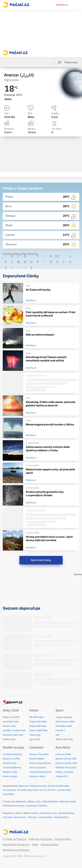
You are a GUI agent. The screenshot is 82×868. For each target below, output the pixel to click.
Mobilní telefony (32, 813)
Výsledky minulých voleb (14, 731)
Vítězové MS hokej (64, 739)
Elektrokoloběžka (50, 802)
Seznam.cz (62, 5)
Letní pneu (8, 817)
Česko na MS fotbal (38, 731)
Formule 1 (60, 731)
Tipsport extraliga (64, 717)
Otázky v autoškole (64, 772)
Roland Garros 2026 (65, 722)
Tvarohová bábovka (12, 768)
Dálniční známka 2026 (66, 759)
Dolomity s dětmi (37, 776)
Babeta (31, 802)
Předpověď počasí (38, 786)
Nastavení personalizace (16, 850)
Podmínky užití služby (40, 839)
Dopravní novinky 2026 (66, 763)
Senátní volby (9, 726)
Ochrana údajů (62, 839)
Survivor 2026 (64, 790)
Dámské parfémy (66, 813)
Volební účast (9, 739)
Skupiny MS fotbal (38, 726)
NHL (58, 735)
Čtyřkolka (43, 806)
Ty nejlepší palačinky (12, 754)
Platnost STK (62, 776)
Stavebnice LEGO (49, 813)
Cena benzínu (9, 790)
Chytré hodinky (45, 817)
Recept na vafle (10, 772)
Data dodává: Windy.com (16, 845)
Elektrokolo (21, 802)
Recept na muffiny (11, 759)
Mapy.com (24, 786)
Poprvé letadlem (37, 759)
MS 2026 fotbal (36, 717)
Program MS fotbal (38, 722)
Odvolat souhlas (49, 845)
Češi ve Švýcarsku (38, 768)
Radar (35, 845)
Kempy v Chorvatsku (39, 754)
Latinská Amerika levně (40, 772)
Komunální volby (11, 722)
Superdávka (8, 794)
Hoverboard (31, 806)
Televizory (32, 817)
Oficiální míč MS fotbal (58, 786)
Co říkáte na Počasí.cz (15, 839)
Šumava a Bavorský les (40, 763)
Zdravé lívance (10, 763)
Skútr (38, 802)
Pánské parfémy (61, 817)
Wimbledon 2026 (64, 726)
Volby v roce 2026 (11, 717)
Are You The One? (48, 790)
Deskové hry (20, 817)
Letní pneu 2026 (63, 754)
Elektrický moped (67, 802)
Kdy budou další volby (13, 735)
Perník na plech (10, 776)
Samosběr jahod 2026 (28, 790)
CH (57, 256)
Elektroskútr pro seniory (14, 806)
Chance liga (35, 735)
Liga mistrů (34, 739)
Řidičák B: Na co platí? (66, 768)
